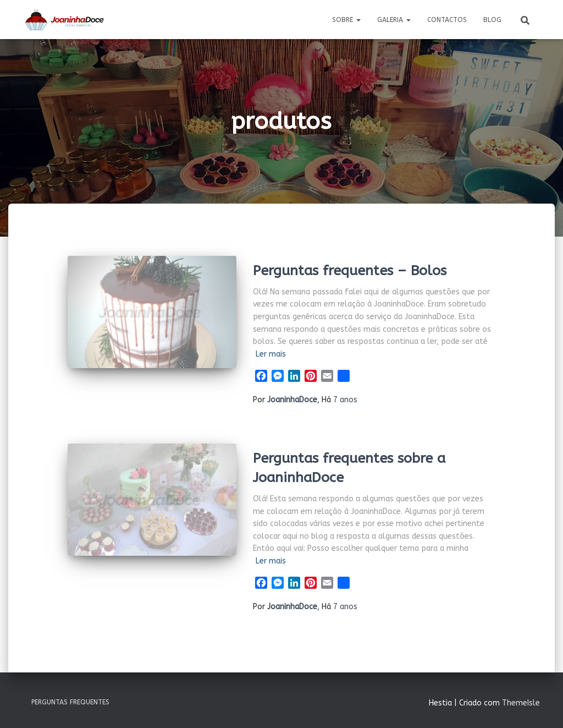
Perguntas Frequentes (70, 702)
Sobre (346, 20)
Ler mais (271, 354)
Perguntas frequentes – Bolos (350, 271)
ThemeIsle (521, 703)
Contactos (447, 20)
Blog (492, 20)
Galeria (394, 20)
